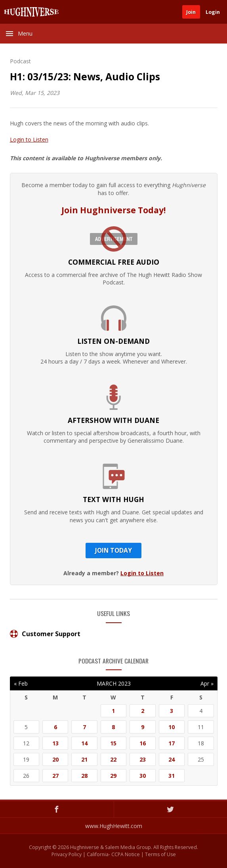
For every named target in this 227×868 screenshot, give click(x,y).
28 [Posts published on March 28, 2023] (84, 776)
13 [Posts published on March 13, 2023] (55, 743)
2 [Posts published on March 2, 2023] (143, 711)
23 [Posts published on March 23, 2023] (143, 759)
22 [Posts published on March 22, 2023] (113, 759)
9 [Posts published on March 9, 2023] (143, 727)
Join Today (113, 550)
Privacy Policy (67, 854)
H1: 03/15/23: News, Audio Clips (85, 77)
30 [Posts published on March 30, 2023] (143, 776)
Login (213, 12)
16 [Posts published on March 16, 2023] (143, 743)
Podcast (20, 61)
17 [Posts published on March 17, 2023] (172, 743)
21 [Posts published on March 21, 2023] (84, 759)
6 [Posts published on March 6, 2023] (55, 727)
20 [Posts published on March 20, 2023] (55, 759)
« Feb (21, 683)
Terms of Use (160, 854)
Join (191, 12)
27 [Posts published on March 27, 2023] (55, 776)
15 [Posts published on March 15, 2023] (113, 743)
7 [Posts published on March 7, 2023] (84, 727)
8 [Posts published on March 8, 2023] (113, 727)
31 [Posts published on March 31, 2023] (172, 776)
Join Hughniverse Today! (113, 210)
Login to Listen (29, 139)
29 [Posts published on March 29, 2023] (113, 776)
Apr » (207, 683)
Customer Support (45, 634)
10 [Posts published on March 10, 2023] (172, 727)
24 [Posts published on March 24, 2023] (172, 759)
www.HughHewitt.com (114, 826)
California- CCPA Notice (113, 854)
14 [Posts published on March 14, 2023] (84, 743)
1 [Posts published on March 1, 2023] (113, 711)
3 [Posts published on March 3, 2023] (172, 711)
